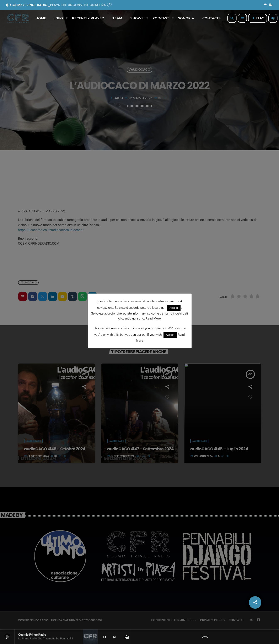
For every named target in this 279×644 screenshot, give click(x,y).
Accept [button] (174, 308)
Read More (153, 318)
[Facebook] (271, 5)
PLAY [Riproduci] (258, 18)
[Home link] (18, 18)
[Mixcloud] (265, 5)
